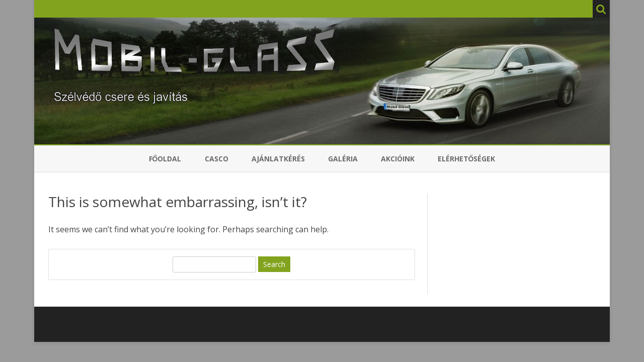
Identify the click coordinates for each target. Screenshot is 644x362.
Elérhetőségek (467, 159)
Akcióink (398, 159)
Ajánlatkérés (278, 159)
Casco (217, 159)
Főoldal (165, 159)
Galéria (343, 159)
